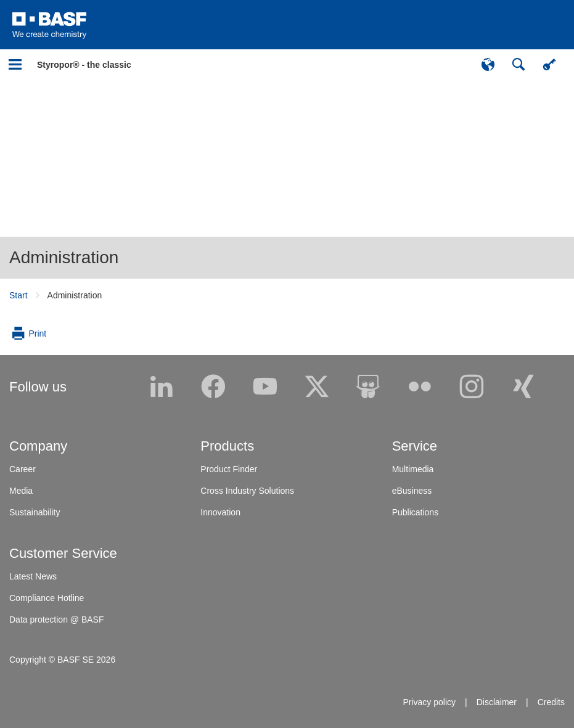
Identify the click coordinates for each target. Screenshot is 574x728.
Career (23, 469)
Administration (64, 257)
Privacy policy (429, 702)
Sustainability (35, 512)
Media (21, 491)
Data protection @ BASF (57, 620)
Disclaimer (497, 702)
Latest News (33, 576)
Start (18, 295)
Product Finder (229, 469)
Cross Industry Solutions (247, 491)
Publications (416, 512)
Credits (551, 702)
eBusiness (412, 491)
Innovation (220, 512)
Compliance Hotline (47, 598)
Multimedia (413, 469)
